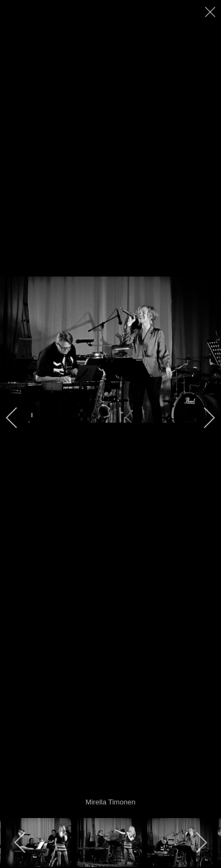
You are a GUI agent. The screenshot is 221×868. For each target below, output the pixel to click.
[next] (202, 418)
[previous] (19, 418)
